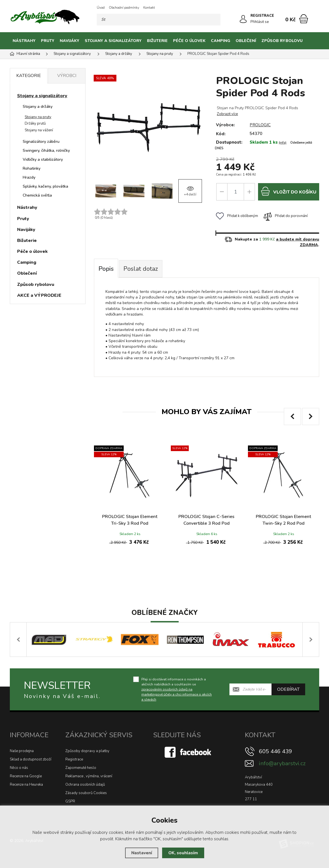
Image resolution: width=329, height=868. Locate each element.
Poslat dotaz (141, 269)
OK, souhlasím (183, 853)
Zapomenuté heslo (81, 768)
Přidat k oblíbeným (237, 216)
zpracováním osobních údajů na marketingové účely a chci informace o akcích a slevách (177, 694)
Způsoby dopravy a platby (87, 751)
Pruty (48, 41)
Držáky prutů (35, 123)
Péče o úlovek (189, 41)
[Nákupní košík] (304, 19)
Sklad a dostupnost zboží (31, 759)
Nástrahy (24, 41)
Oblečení (246, 41)
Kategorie (29, 76)
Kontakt (149, 8)
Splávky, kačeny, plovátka (45, 186)
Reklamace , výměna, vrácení (89, 776)
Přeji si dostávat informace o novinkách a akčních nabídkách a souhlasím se (177, 689)
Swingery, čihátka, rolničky (46, 151)
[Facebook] (188, 752)
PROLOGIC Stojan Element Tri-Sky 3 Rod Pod (130, 520)
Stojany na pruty (38, 117)
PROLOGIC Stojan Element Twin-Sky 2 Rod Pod (283, 520)
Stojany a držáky (38, 107)
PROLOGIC (260, 125)
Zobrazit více (227, 114)
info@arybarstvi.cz (282, 763)
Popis (106, 269)
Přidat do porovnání (286, 216)
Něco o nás (19, 768)
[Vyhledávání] (159, 20)
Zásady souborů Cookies (86, 793)
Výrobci (67, 76)
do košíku (289, 191)
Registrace (74, 759)
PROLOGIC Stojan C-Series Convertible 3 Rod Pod (206, 520)
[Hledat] (215, 20)
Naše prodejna (22, 751)
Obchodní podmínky (124, 8)
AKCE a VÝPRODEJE (39, 295)
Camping (221, 41)
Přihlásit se (260, 22)
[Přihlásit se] (243, 19)
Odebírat (288, 689)
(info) (283, 143)
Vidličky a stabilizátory (43, 159)
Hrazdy (29, 177)
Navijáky (70, 41)
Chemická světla (37, 195)
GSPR (70, 801)
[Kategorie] (312, 41)
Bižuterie (157, 41)
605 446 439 (275, 751)
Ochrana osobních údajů (85, 785)
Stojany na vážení (39, 130)
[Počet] (236, 192)
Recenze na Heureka (26, 785)
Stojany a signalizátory (113, 41)
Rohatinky (32, 168)
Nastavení (142, 853)
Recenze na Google (26, 776)
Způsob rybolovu (282, 41)
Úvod (101, 8)
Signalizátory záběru (41, 142)
